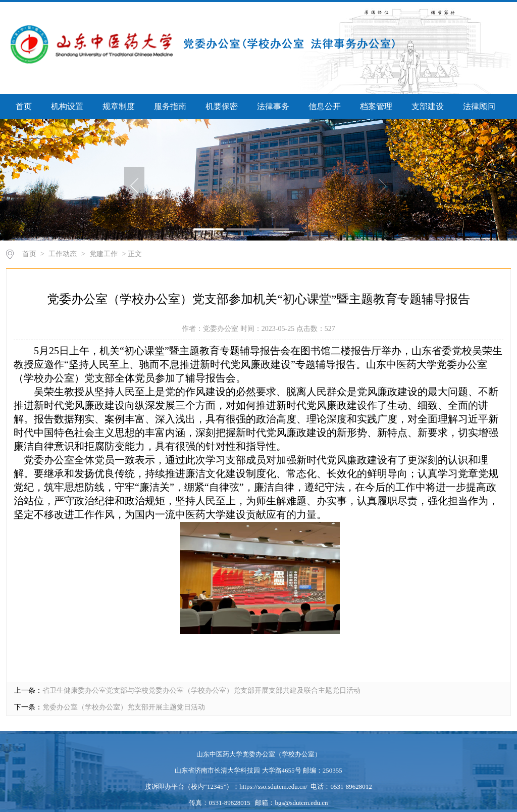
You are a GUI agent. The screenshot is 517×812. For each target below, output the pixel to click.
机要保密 (222, 106)
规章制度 (119, 106)
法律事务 (273, 106)
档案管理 (376, 106)
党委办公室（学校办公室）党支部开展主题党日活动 (124, 707)
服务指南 (170, 106)
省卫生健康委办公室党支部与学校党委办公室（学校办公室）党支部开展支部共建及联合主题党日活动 (201, 690)
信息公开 (325, 106)
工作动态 (63, 254)
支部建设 (428, 106)
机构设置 (67, 106)
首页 (24, 106)
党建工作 (104, 254)
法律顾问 (479, 106)
